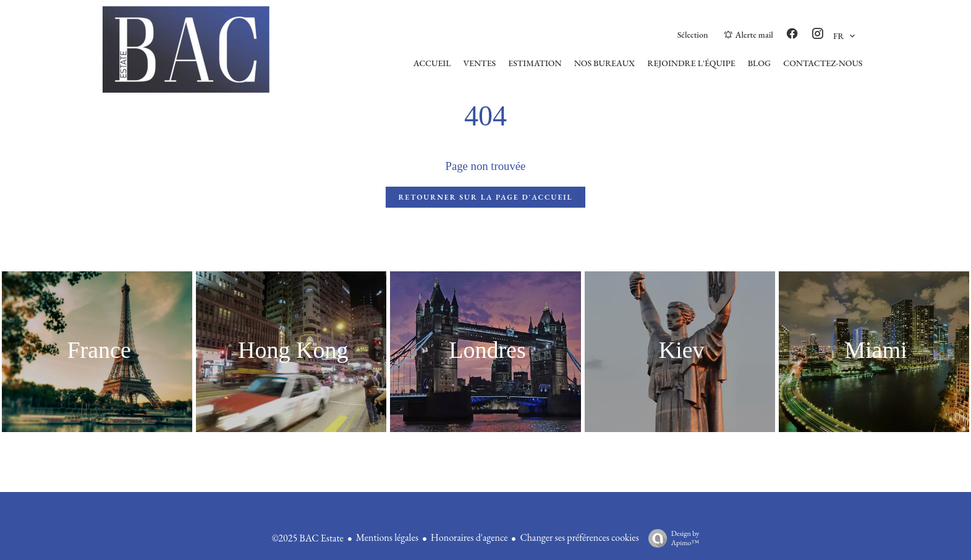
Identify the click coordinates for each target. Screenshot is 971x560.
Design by (671, 538)
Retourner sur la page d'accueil (485, 197)
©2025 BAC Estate (308, 538)
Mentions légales (387, 537)
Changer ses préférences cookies (579, 537)
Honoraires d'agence (469, 537)
